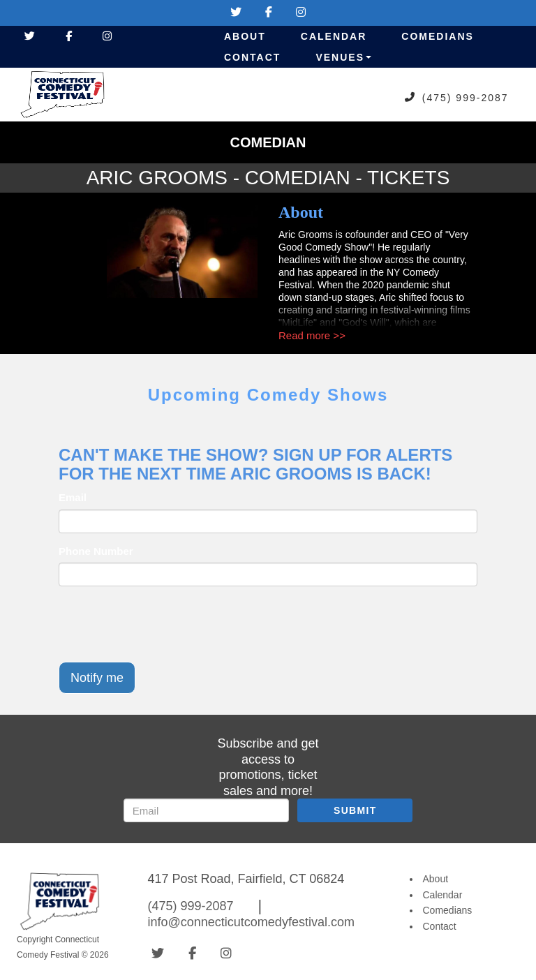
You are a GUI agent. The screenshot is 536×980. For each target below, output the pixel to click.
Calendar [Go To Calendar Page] (443, 895)
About (245, 36)
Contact (252, 57)
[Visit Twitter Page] (236, 12)
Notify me (97, 678)
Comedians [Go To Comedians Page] (448, 910)
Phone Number (96, 551)
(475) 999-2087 (466, 97)
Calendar (334, 36)
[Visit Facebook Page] (269, 12)
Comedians (438, 36)
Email (73, 497)
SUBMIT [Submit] (355, 810)
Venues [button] (343, 57)
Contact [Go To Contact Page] (440, 926)
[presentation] (165, 624)
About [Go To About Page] (436, 879)
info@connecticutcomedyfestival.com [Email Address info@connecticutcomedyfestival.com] (251, 922)
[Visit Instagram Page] (301, 12)
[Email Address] (206, 810)
